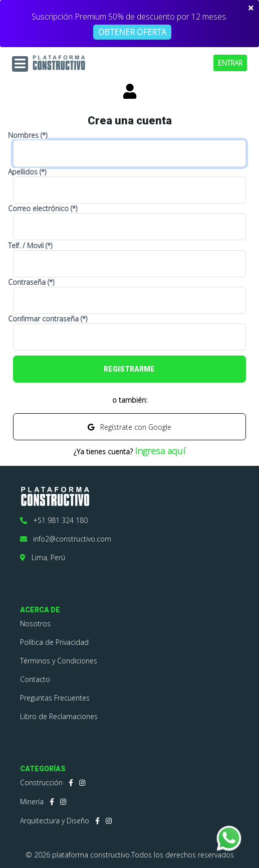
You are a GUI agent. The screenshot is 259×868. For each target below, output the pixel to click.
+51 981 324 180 (54, 520)
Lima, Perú (43, 557)
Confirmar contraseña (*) (48, 319)
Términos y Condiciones (59, 661)
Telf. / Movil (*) (30, 246)
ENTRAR (230, 63)
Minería (32, 802)
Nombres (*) (28, 135)
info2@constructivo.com (66, 539)
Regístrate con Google (129, 427)
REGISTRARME (129, 369)
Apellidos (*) (27, 172)
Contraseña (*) (31, 282)
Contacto (35, 679)
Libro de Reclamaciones (59, 716)
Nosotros (35, 624)
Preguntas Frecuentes (55, 698)
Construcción (41, 783)
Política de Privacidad (54, 642)
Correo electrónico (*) (43, 209)
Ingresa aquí (160, 451)
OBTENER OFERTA (132, 32)
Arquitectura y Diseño (55, 821)
